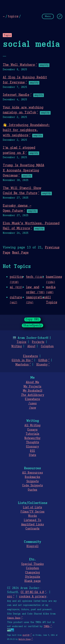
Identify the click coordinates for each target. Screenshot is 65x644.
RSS (32, 451)
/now (32, 408)
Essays (32, 430)
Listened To (32, 520)
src (10, 597)
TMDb (47, 626)
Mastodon (22, 365)
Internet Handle (16, 95)
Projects (38, 342)
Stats (32, 455)
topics (13, 16)
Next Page (20, 252)
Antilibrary (33, 395)
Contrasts (32, 529)
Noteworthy (32, 438)
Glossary (32, 447)
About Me (32, 382)
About (31, 346)
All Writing (32, 425)
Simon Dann (14, 618)
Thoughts (32, 442)
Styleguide (33, 577)
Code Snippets (32, 486)
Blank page (32, 581)
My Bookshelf (33, 391)
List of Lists (32, 507)
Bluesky (42, 365)
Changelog (32, 573)
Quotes (32, 490)
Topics (21, 342)
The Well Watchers (19, 65)
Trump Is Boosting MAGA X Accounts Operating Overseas (23, 170)
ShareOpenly (32, 325)
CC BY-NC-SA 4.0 (32, 592)
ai (16, 287)
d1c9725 (26, 635)
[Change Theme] (60, 16)
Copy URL (33, 319)
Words (32, 516)
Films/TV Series (32, 512)
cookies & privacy (33, 597)
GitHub (43, 360)
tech (35, 277)
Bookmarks (32, 477)
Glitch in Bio (21, 360)
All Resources (32, 473)
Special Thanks (32, 564)
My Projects (32, 387)
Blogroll (32, 546)
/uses (32, 403)
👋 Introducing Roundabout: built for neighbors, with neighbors (26, 130)
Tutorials (32, 434)
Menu (48, 16)
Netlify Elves (25, 639)
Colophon (47, 346)
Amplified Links (33, 525)
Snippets (32, 481)
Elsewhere (31, 356)
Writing (17, 346)
